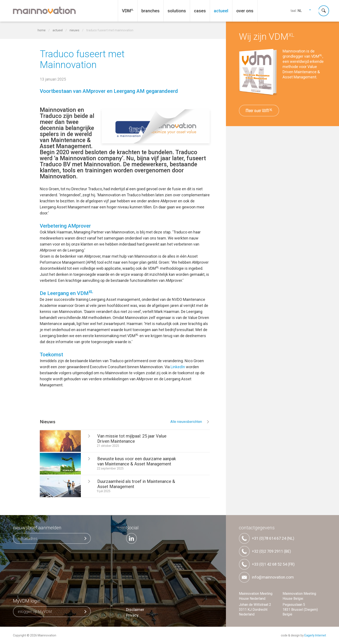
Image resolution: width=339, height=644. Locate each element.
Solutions (177, 11)
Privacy (132, 615)
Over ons (245, 11)
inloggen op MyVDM (52, 611)
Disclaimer (135, 610)
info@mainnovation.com (266, 577)
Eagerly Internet (315, 635)
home (42, 30)
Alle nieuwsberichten (190, 422)
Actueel (221, 11)
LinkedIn (178, 367)
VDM (126, 11)
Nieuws (75, 30)
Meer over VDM (259, 111)
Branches (150, 11)
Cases (200, 11)
